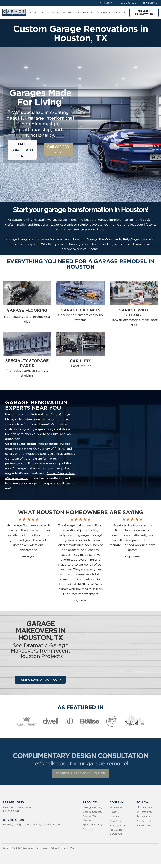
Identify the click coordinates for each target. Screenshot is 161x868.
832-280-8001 (127, 3)
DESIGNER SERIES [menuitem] (79, 13)
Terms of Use (67, 848)
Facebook (147, 808)
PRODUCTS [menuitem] (55, 13)
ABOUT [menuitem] (118, 13)
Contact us (150, 3)
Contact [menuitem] (114, 817)
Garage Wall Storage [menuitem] (90, 818)
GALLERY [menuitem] (102, 13)
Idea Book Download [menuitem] (116, 832)
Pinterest (146, 821)
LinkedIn (146, 817)
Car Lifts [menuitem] (88, 829)
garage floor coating (18, 449)
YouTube (146, 826)
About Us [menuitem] (115, 821)
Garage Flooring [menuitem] (92, 808)
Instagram (147, 812)
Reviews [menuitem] (115, 812)
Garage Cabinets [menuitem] (93, 812)
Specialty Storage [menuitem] (93, 825)
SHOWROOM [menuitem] (36, 13)
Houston (105, 3)
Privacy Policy (49, 848)
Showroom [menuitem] (116, 808)
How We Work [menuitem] (118, 826)
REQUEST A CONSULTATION (144, 12)
